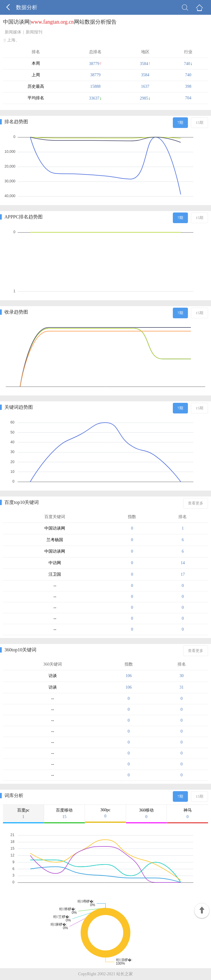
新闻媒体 (13, 32)
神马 (187, 814)
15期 (199, 123)
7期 (181, 123)
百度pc (23, 814)
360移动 (146, 814)
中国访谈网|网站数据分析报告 (60, 22)
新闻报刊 (34, 32)
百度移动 (65, 814)
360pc (105, 813)
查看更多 (196, 503)
